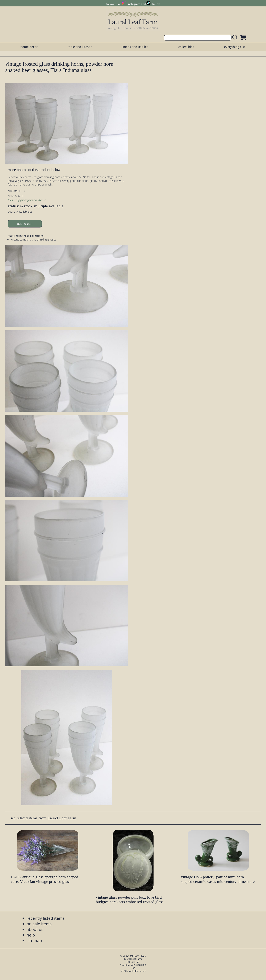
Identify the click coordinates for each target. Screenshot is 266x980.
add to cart (25, 224)
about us (35, 929)
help (31, 935)
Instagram (134, 4)
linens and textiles (135, 47)
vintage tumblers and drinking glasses (33, 239)
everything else (235, 47)
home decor (29, 47)
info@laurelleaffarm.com (133, 971)
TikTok (156, 4)
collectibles (186, 47)
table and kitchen (80, 47)
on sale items (39, 924)
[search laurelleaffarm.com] (236, 38)
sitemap (34, 940)
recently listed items (46, 918)
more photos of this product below (34, 170)
